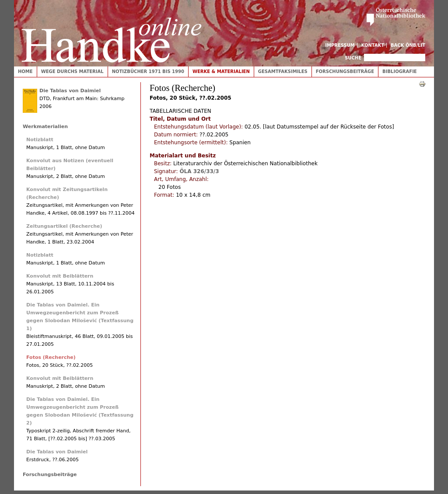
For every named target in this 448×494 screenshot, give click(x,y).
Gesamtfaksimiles (283, 71)
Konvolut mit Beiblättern (60, 276)
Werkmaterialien (45, 127)
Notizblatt (40, 140)
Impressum (340, 45)
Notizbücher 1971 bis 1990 (148, 71)
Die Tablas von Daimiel (70, 91)
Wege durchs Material (72, 71)
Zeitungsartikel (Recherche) (64, 226)
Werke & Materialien (221, 71)
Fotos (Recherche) (51, 357)
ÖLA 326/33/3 (199, 171)
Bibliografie (400, 71)
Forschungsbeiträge (345, 71)
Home (25, 71)
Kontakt (373, 45)
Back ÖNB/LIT (408, 45)
